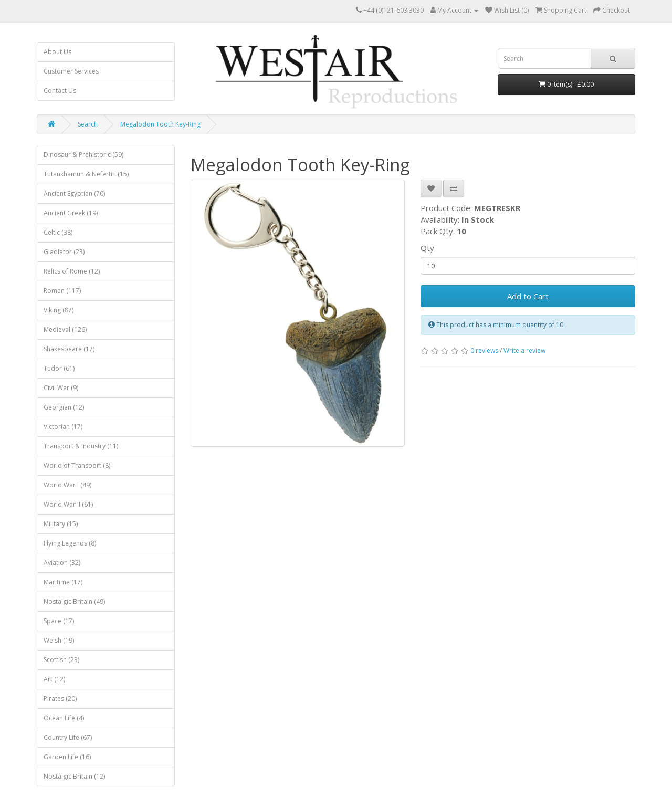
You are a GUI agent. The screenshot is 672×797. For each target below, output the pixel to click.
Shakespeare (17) (69, 349)
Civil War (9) (61, 388)
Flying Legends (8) (70, 543)
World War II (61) (68, 504)
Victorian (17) (63, 427)
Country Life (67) (68, 737)
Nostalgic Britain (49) (74, 601)
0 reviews (484, 350)
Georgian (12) (64, 407)
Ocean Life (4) (64, 718)
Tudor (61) (59, 368)
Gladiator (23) (64, 252)
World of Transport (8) (77, 465)
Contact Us (60, 91)
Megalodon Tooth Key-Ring (160, 124)
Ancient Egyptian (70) (74, 193)
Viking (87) (59, 310)
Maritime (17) (63, 582)
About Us (57, 52)
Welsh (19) (59, 640)
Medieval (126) (65, 329)
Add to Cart (528, 296)
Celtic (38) (58, 232)
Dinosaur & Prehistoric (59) (83, 155)
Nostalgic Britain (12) (74, 776)
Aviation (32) (62, 563)
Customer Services (71, 71)
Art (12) (54, 679)
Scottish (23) (61, 660)
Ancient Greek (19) (71, 213)
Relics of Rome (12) (72, 271)
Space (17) (59, 621)
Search (88, 124)
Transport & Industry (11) (81, 446)
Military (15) (61, 524)
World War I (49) (67, 485)
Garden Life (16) (67, 757)
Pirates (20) (60, 699)
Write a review (524, 350)
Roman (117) (62, 291)
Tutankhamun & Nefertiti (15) (86, 174)
